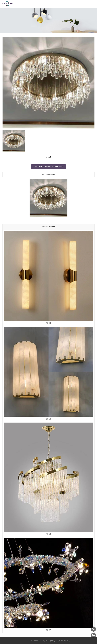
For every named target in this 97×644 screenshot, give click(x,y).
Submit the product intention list (48, 167)
